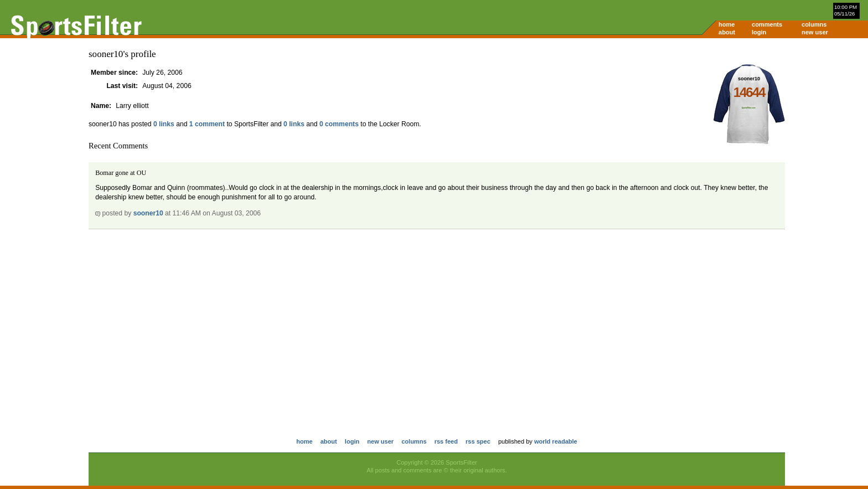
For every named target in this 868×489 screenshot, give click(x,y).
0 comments (339, 124)
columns (814, 24)
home (727, 24)
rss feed (446, 441)
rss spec (478, 441)
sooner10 (148, 213)
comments (767, 24)
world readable (556, 441)
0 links (164, 124)
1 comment (207, 124)
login (759, 32)
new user (815, 32)
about (727, 32)
